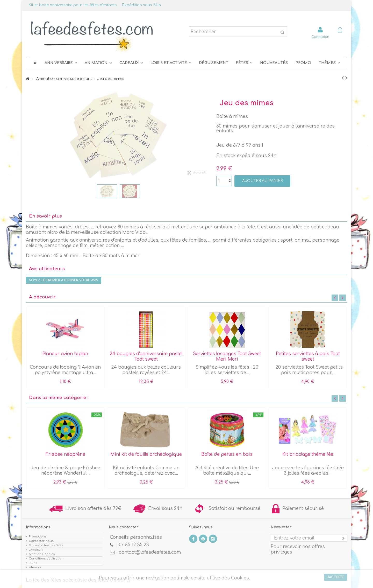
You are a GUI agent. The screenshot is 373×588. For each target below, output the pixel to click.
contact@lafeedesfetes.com (150, 552)
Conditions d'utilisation (46, 559)
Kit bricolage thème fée (308, 454)
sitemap (35, 567)
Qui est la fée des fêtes (46, 545)
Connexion (320, 37)
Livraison (36, 550)
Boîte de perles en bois (227, 454)
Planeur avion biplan (65, 354)
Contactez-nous (41, 541)
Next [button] (343, 298)
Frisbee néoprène (65, 454)
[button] (244, 63)
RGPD (33, 563)
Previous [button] (335, 298)
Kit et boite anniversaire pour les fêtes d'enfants (73, 5)
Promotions (38, 537)
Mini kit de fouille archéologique (146, 454)
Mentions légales (42, 554)
